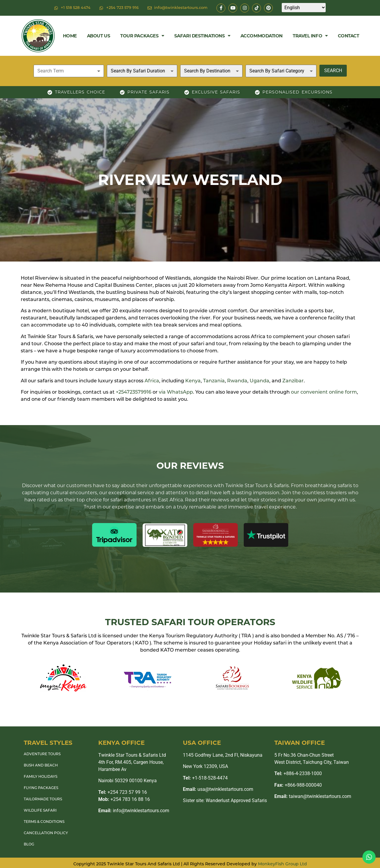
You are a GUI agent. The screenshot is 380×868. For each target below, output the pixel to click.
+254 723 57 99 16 (123, 792)
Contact (349, 36)
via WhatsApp (176, 392)
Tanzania (214, 381)
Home (70, 36)
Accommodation (262, 36)
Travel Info (310, 36)
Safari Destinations (202, 36)
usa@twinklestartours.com (218, 789)
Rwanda (237, 381)
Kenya (193, 381)
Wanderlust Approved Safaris (236, 800)
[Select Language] (304, 8)
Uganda (259, 381)
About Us (99, 36)
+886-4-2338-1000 (298, 773)
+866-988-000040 (298, 785)
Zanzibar (293, 381)
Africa (152, 381)
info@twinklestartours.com (134, 811)
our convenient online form (324, 392)
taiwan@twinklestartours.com (313, 796)
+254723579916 (134, 392)
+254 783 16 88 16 (124, 799)
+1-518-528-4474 (205, 778)
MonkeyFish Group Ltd (282, 864)
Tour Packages (142, 36)
